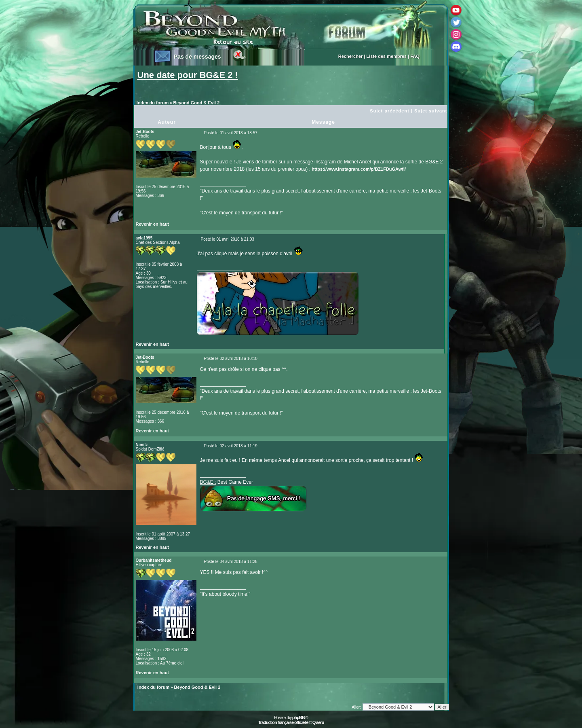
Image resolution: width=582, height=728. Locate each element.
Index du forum (153, 103)
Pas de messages (197, 57)
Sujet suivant (431, 111)
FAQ (415, 56)
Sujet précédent (390, 111)
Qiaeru (318, 722)
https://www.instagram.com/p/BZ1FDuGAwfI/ (359, 169)
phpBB (298, 717)
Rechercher (351, 56)
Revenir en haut (153, 224)
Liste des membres (387, 56)
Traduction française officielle (283, 722)
